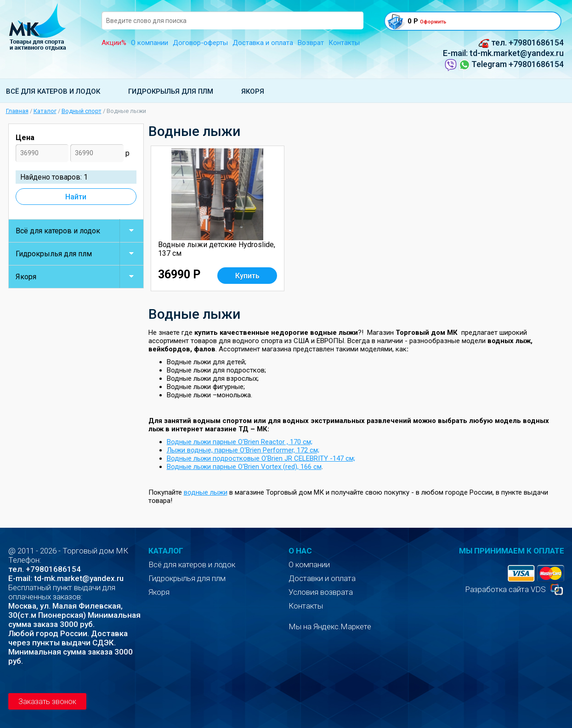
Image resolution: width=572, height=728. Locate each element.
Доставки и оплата (322, 578)
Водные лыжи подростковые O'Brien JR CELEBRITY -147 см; (261, 458)
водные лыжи (206, 492)
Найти (76, 197)
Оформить (433, 22)
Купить (247, 276)
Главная (17, 111)
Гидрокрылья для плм (171, 91)
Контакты (344, 43)
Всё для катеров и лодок (53, 91)
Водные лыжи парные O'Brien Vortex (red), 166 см (244, 467)
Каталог (45, 111)
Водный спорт (82, 111)
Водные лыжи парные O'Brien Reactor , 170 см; (240, 442)
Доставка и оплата (263, 43)
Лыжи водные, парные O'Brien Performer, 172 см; (243, 450)
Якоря (253, 91)
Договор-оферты (200, 43)
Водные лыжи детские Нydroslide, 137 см (217, 249)
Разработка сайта (497, 589)
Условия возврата (321, 592)
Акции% (114, 43)
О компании (150, 43)
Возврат (311, 43)
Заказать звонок (47, 702)
